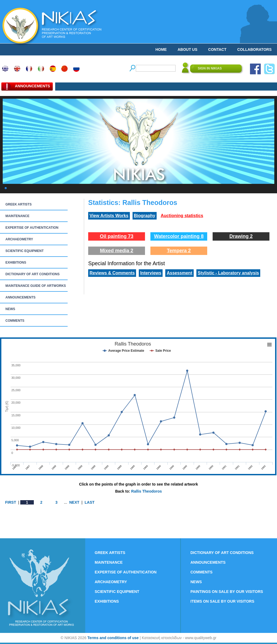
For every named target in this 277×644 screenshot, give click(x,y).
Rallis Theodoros (147, 491)
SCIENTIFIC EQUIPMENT (24, 251)
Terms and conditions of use (113, 638)
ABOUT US (187, 49)
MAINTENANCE (17, 216)
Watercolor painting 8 (179, 236)
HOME (161, 49)
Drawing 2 (241, 236)
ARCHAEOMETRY (19, 239)
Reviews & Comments (112, 273)
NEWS (10, 309)
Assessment (179, 273)
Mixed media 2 (116, 251)
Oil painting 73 (117, 236)
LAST (90, 502)
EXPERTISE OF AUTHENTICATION (32, 228)
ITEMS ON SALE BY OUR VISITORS (222, 601)
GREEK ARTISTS (19, 204)
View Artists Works (109, 216)
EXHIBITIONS (16, 263)
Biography (145, 216)
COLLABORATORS (254, 49)
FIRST (11, 502)
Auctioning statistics (182, 216)
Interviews (151, 273)
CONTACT (217, 49)
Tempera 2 (179, 251)
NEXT (74, 502)
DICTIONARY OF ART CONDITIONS (32, 274)
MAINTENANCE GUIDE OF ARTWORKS (36, 286)
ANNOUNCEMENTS (20, 297)
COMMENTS (15, 321)
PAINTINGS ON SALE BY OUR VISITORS (227, 592)
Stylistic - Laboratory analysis (228, 273)
